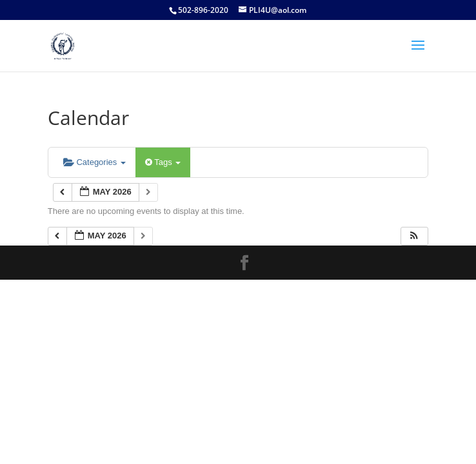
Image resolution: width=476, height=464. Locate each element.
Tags (163, 162)
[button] (414, 236)
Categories (94, 162)
